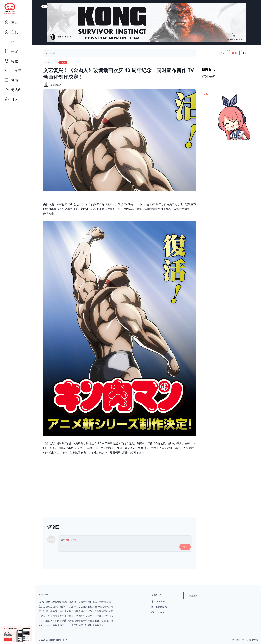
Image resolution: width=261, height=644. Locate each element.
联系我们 (194, 596)
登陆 (223, 53)
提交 (185, 547)
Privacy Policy (237, 640)
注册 (234, 53)
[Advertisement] (120, 485)
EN (245, 53)
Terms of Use (252, 640)
